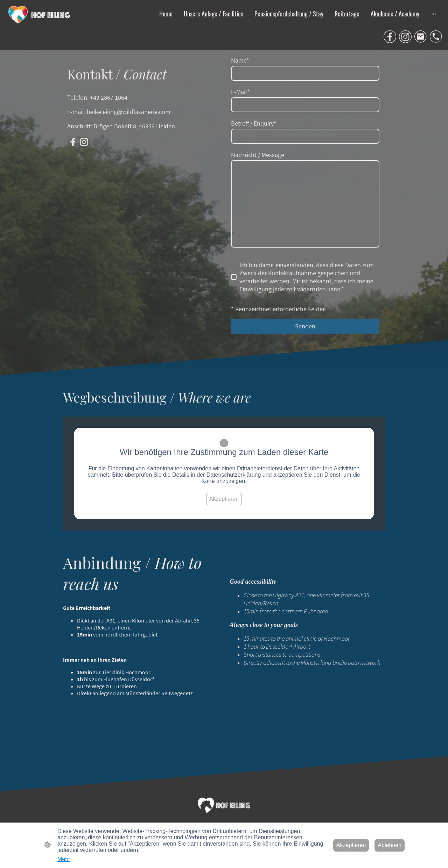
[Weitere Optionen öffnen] (434, 14)
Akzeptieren (224, 499)
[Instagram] (405, 37)
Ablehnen (390, 845)
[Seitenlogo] (40, 15)
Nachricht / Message (258, 155)
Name (240, 60)
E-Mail (240, 92)
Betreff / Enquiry (254, 123)
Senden (305, 326)
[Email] (421, 37)
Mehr (64, 859)
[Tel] (436, 37)
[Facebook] (390, 37)
